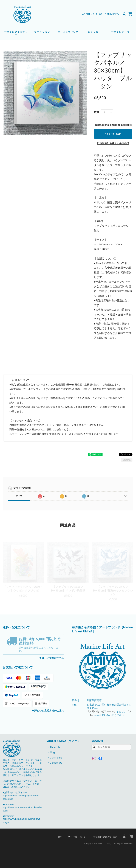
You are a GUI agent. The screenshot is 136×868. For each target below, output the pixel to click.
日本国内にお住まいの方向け (113, 143)
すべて (19, 496)
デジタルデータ (120, 32)
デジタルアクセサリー (16, 34)
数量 (97, 112)
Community (112, 14)
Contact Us (56, 763)
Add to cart (113, 134)
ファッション (42, 32)
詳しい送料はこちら (53, 658)
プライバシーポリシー (78, 837)
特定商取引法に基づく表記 (105, 837)
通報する (127, 460)
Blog (99, 14)
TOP (60, 837)
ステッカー (94, 32)
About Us (88, 14)
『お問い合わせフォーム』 (102, 711)
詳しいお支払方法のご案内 (49, 711)
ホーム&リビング (68, 32)
